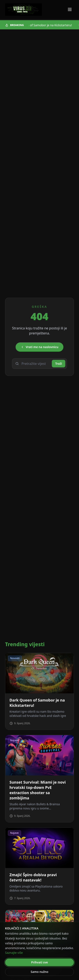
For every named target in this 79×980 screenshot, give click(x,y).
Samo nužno (40, 972)
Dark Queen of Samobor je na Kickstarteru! (44, 25)
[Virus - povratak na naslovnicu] (23, 10)
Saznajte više (14, 953)
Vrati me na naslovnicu (39, 347)
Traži (59, 364)
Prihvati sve (39, 962)
